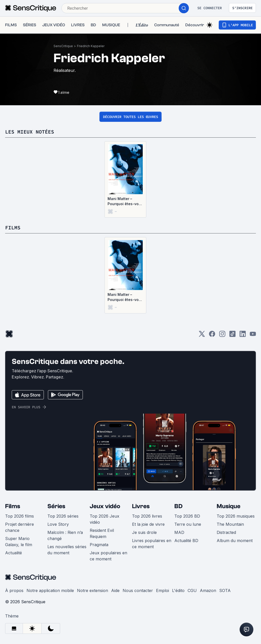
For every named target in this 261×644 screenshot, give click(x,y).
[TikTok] (232, 336)
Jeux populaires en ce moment (108, 556)
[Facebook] (212, 336)
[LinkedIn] (243, 336)
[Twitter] (202, 336)
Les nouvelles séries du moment (67, 550)
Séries (56, 506)
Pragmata (99, 545)
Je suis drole (144, 532)
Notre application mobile (50, 590)
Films (13, 506)
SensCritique (63, 46)
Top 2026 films (19, 516)
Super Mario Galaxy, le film (19, 542)
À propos (14, 590)
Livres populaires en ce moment (152, 544)
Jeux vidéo (105, 506)
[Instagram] (222, 336)
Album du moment (235, 541)
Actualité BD (186, 541)
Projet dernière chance (19, 527)
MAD (179, 532)
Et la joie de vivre (148, 524)
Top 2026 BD (187, 516)
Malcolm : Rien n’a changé (65, 535)
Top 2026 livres (147, 516)
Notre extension (93, 590)
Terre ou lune (188, 524)
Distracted (226, 532)
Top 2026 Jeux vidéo (105, 519)
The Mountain (230, 524)
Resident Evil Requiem (102, 533)
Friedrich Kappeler (91, 46)
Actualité (14, 553)
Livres (141, 506)
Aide (115, 590)
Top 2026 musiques (236, 516)
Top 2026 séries (63, 516)
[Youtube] (253, 336)
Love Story (58, 524)
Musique (229, 506)
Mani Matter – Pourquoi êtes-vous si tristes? (125, 201)
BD (178, 506)
